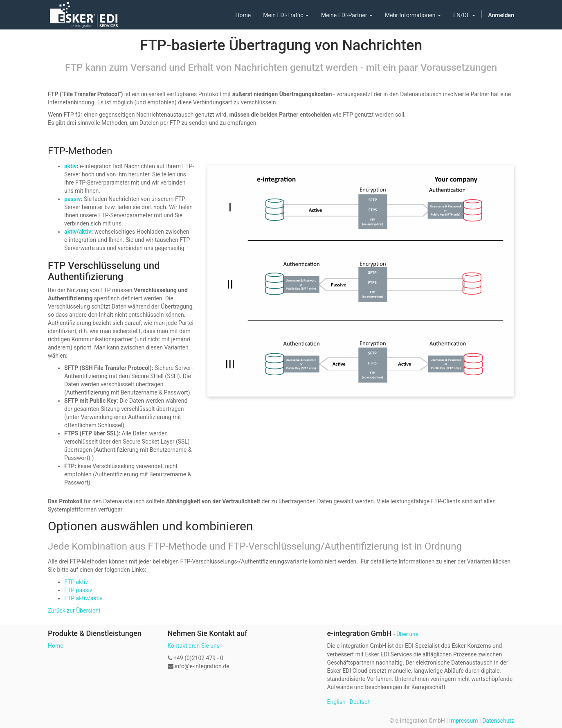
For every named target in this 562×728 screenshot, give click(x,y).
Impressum (463, 721)
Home (56, 646)
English (336, 702)
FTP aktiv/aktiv (83, 598)
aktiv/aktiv (78, 232)
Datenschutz (498, 721)
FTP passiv (78, 590)
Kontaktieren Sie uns (194, 646)
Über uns (407, 634)
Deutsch (360, 702)
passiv (73, 199)
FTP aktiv (76, 582)
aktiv (71, 166)
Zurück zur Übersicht (74, 611)
